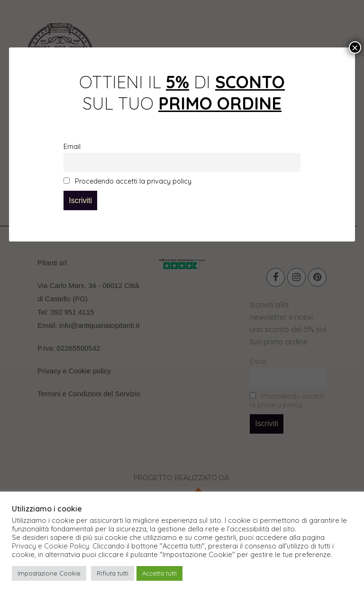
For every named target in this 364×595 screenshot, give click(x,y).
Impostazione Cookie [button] (49, 573)
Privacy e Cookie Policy (50, 546)
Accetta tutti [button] (159, 573)
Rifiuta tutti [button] (113, 573)
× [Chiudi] (355, 47)
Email (72, 147)
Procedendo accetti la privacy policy (127, 181)
